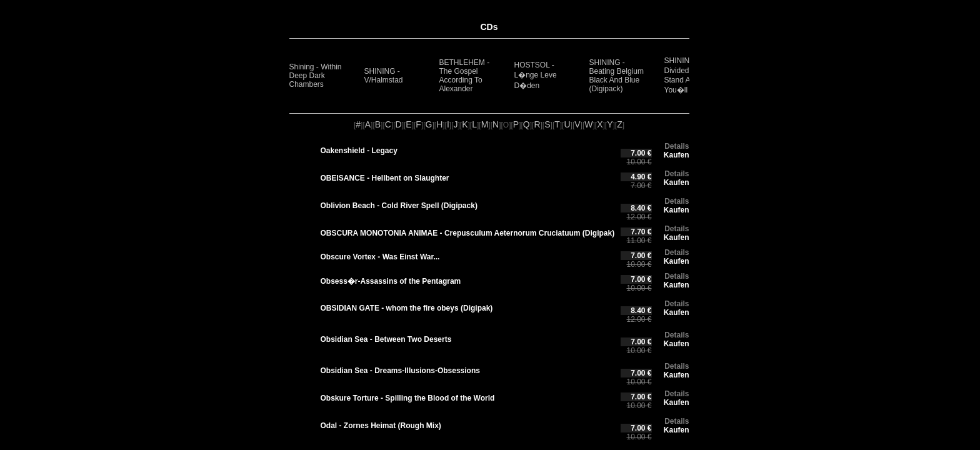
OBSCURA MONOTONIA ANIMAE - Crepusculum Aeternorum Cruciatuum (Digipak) (468, 233)
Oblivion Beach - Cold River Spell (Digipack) (399, 206)
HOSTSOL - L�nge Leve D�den (536, 75)
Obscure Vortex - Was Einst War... (380, 257)
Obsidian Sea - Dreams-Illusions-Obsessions (400, 371)
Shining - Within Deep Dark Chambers (316, 76)
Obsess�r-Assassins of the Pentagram (391, 281)
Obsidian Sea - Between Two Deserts (386, 339)
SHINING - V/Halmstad (384, 76)
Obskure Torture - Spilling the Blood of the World (408, 398)
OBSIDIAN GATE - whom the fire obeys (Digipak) (407, 308)
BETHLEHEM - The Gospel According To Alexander (465, 76)
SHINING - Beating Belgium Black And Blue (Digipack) (617, 76)
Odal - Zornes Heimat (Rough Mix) (381, 426)
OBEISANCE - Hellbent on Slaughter (385, 178)
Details (677, 146)
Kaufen (677, 155)
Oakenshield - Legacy (359, 151)
